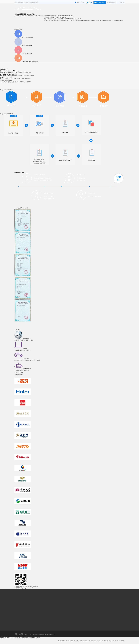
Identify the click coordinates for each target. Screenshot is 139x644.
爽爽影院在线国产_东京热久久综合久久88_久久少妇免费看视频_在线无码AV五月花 (20, 638)
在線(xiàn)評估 (113, 3)
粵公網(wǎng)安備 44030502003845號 (114, 641)
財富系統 (89, 3)
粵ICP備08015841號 (63, 641)
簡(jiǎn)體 (122, 3)
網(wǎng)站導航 (100, 3)
